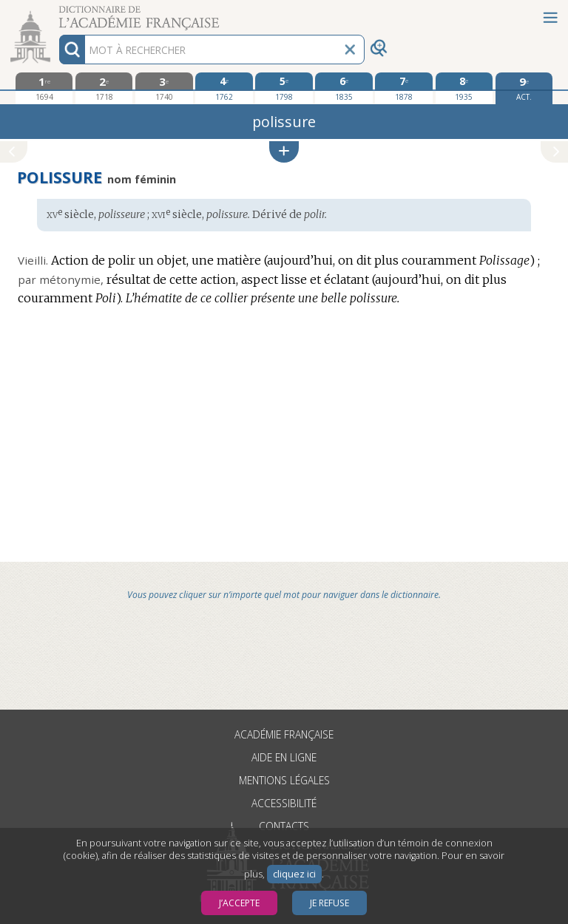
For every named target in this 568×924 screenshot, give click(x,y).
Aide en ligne (284, 757)
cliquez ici (294, 874)
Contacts (284, 826)
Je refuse (329, 903)
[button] (284, 152)
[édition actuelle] (524, 88)
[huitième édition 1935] (464, 88)
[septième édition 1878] (403, 88)
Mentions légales (284, 780)
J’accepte (239, 903)
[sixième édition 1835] (344, 88)
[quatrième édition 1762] (224, 88)
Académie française (284, 734)
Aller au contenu (58, 13)
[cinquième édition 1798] (284, 88)
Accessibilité (284, 803)
